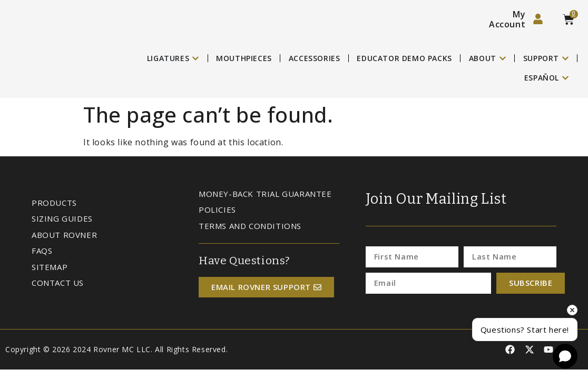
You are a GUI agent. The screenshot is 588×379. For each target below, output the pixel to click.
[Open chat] (565, 356)
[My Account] (538, 19)
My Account (507, 19)
